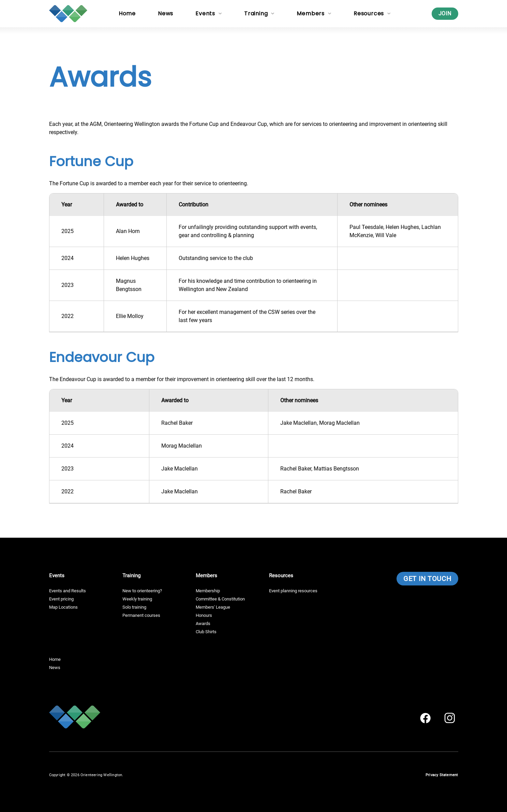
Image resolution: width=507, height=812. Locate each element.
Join (445, 13)
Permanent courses (141, 615)
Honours (204, 615)
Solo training (134, 607)
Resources (369, 13)
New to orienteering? (142, 591)
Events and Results (68, 591)
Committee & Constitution (220, 599)
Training (256, 13)
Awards (203, 623)
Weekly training (137, 599)
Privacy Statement (442, 775)
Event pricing (61, 599)
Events (205, 13)
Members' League (213, 607)
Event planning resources (293, 591)
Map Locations (63, 607)
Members (311, 13)
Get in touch (427, 579)
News (166, 13)
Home (127, 13)
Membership (208, 591)
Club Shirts (206, 632)
